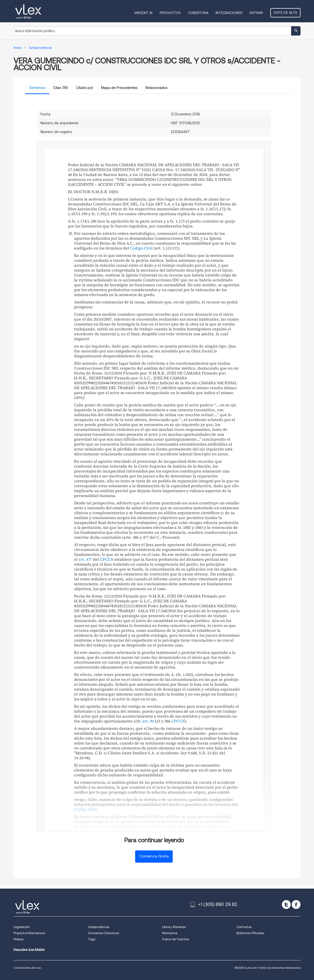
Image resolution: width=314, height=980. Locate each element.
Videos (18, 939)
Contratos (244, 927)
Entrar (256, 13)
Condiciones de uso (27, 968)
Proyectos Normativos (29, 933)
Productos (170, 13)
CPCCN (107, 559)
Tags (92, 939)
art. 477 (85, 559)
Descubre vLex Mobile (29, 950)
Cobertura (198, 13)
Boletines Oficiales (250, 933)
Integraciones (229, 13)
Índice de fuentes (176, 939)
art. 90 (148, 721)
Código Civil (141, 248)
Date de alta (285, 12)
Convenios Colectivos (103, 933)
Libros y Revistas (174, 927)
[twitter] (286, 905)
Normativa (170, 933)
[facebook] (296, 905)
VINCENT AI (143, 13)
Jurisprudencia (98, 927)
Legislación (22, 927)
